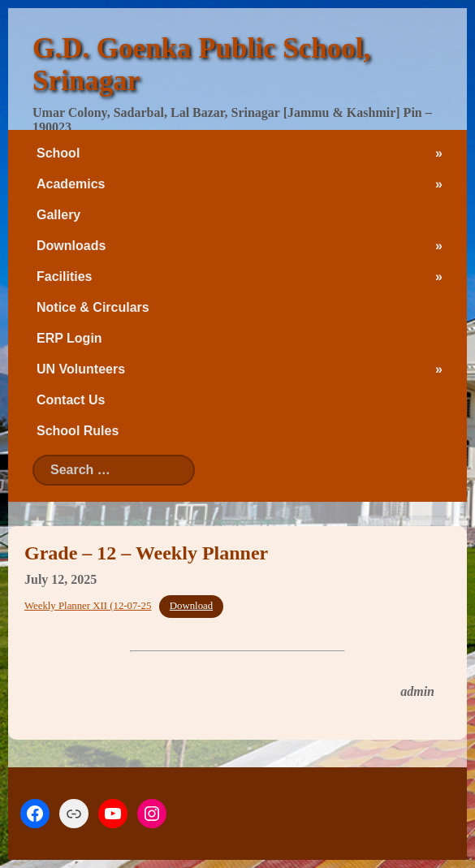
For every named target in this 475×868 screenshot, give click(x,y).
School (58, 153)
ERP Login (69, 338)
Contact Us (71, 400)
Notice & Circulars (93, 307)
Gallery (58, 215)
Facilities (64, 276)
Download (191, 606)
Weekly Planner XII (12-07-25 (88, 606)
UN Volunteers (81, 369)
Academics (71, 184)
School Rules (78, 431)
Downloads (71, 246)
